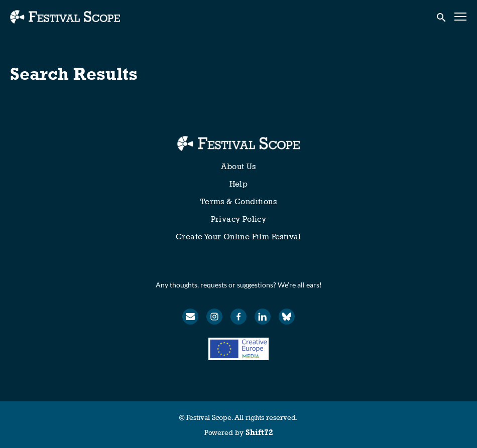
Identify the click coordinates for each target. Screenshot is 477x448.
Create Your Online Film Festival (238, 237)
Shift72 (259, 432)
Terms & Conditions (238, 201)
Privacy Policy (239, 219)
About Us (238, 166)
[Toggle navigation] (461, 17)
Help (239, 184)
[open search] (442, 17)
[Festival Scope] (238, 143)
